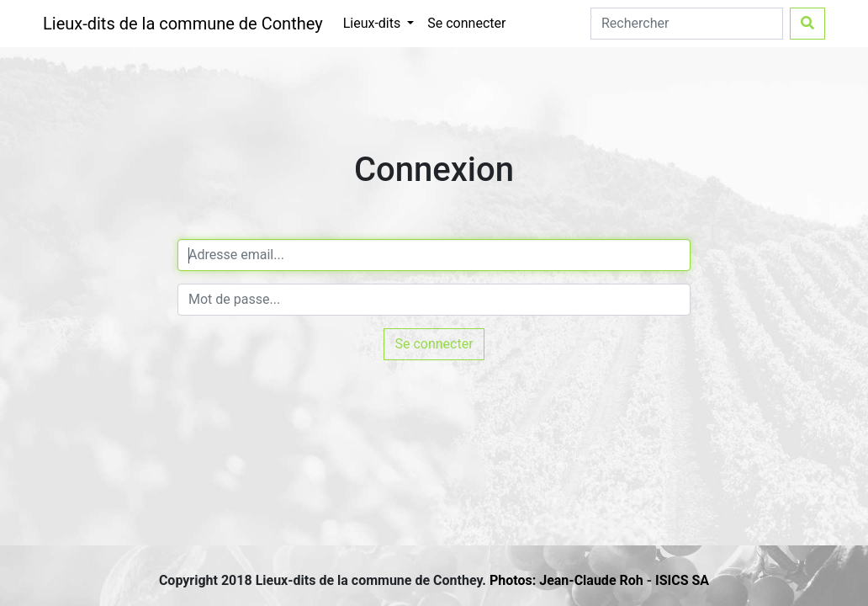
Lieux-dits (374, 23)
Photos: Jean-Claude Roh (568, 580)
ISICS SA (682, 580)
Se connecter (466, 23)
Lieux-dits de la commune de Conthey (183, 24)
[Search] (687, 24)
